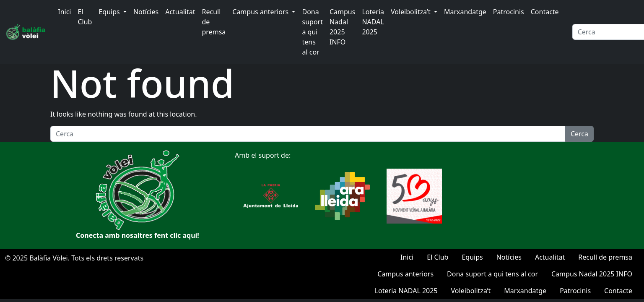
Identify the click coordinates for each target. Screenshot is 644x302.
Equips (110, 12)
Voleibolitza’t (412, 12)
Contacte (545, 12)
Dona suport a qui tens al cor (312, 32)
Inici (64, 12)
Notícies (146, 12)
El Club (85, 17)
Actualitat (180, 12)
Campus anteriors (261, 12)
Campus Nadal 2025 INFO (342, 27)
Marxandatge (465, 12)
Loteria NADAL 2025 (373, 22)
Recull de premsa (214, 22)
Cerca (579, 134)
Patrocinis (509, 12)
